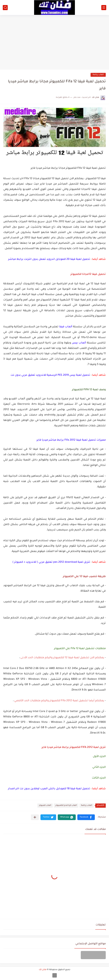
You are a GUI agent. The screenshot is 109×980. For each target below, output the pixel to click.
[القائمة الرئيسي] (104, 8)
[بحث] (5, 8)
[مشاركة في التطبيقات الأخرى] (35, 817)
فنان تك (43, 970)
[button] (86, 817)
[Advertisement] (54, 41)
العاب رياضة (98, 75)
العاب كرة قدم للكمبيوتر (66, 806)
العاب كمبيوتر (45, 806)
